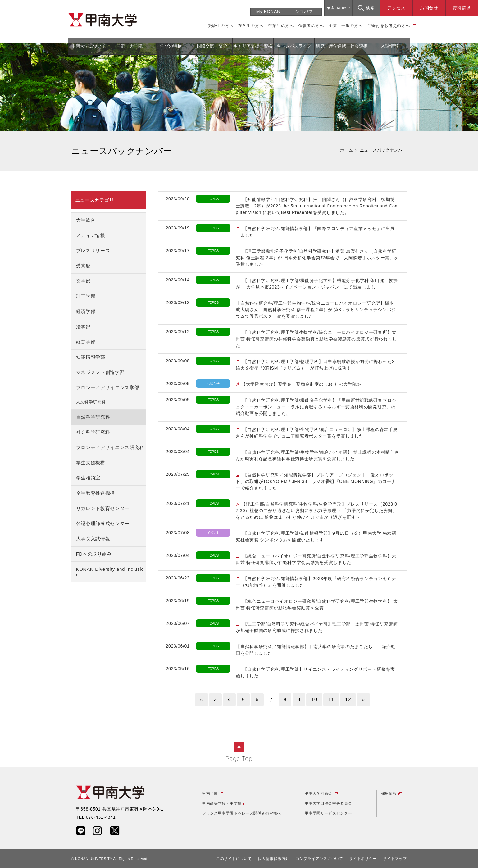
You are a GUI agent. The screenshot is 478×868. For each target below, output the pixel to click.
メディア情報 (91, 235)
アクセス (396, 8)
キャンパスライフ (294, 46)
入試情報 (389, 46)
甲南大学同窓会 (319, 793)
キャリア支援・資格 (253, 46)
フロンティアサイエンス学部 (108, 387)
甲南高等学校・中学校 (222, 803)
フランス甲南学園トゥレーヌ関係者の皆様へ (242, 813)
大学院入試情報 (93, 539)
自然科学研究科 (93, 417)
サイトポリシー (363, 859)
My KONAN (268, 11)
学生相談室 (88, 478)
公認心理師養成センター (103, 523)
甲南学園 (210, 793)
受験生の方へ (221, 26)
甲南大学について (89, 46)
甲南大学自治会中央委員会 (328, 803)
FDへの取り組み (94, 554)
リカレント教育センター (103, 508)
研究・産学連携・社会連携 (342, 46)
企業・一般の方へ (346, 26)
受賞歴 (83, 266)
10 (314, 700)
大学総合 (86, 220)
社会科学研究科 (93, 432)
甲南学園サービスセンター (328, 813)
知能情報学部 (91, 357)
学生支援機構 (91, 463)
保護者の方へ (311, 26)
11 (331, 700)
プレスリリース (93, 250)
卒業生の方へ (281, 26)
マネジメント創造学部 (100, 372)
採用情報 (389, 793)
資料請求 (462, 8)
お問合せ (429, 8)
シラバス (304, 11)
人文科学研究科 (91, 402)
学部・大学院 (130, 46)
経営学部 (86, 342)
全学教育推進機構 (96, 493)
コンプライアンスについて (319, 859)
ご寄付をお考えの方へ (389, 26)
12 (348, 700)
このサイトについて (234, 859)
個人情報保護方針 (274, 859)
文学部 (83, 281)
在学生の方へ (251, 26)
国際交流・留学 (212, 46)
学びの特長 (171, 46)
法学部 (83, 327)
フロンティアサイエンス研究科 (110, 447)
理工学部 (86, 296)
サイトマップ (395, 859)
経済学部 (86, 311)
